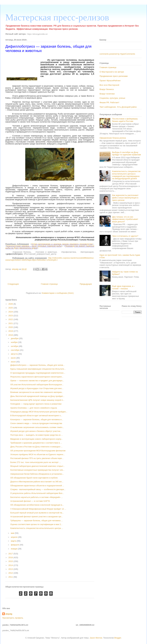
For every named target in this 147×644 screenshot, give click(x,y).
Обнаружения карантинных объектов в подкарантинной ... (37, 486)
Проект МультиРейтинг (110, 81)
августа (15, 354)
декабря (15, 338)
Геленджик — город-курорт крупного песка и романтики (36, 404)
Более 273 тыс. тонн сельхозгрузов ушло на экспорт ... (36, 462)
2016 (11, 557)
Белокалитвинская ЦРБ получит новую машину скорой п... (37, 400)
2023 (11, 316)
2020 (11, 327)
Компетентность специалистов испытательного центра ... (37, 528)
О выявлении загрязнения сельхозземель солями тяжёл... (37, 427)
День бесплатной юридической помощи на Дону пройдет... (37, 396)
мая (13, 533)
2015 (11, 561)
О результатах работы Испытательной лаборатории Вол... (37, 493)
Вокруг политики (107, 94)
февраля (15, 545)
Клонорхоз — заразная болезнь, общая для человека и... (37, 419)
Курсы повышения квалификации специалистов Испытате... (38, 369)
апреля (14, 537)
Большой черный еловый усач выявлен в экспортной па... (37, 513)
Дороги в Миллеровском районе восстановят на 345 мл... (37, 482)
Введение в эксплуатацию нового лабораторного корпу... (36, 439)
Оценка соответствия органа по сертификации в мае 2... (36, 524)
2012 (11, 573)
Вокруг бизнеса (107, 89)
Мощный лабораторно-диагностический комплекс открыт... (37, 466)
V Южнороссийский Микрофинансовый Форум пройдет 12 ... (38, 509)
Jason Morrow (96, 638)
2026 (11, 304)
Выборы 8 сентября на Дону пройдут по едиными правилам (126, 154)
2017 (11, 554)
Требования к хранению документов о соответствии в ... (36, 443)
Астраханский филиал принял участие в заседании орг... (36, 517)
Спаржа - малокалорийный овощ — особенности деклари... (38, 489)
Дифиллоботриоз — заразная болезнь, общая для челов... (37, 365)
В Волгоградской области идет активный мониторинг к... (36, 416)
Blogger (118, 638)
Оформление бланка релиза (113, 138)
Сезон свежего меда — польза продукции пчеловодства (36, 423)
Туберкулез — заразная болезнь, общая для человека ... (36, 521)
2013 (11, 569)
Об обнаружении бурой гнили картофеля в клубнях (34, 478)
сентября (15, 350)
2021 (11, 323)
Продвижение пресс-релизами (114, 76)
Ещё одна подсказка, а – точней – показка (123, 287)
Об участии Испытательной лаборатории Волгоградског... (37, 385)
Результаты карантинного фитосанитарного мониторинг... (37, 377)
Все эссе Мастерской (109, 85)
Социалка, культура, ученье (112, 98)
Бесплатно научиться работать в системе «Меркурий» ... (36, 497)
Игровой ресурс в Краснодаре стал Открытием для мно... (37, 388)
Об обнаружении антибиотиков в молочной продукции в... (37, 505)
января (14, 549)
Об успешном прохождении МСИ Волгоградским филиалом (38, 451)
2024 (11, 312)
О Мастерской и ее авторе (112, 72)
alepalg (9, 614)
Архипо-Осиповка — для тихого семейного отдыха (34, 408)
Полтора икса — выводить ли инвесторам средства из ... (37, 435)
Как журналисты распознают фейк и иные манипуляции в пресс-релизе (125, 198)
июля (14, 358)
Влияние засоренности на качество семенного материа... (37, 392)
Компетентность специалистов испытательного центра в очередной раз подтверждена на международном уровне (126, 175)
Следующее (13, 284)
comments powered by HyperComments (117, 54)
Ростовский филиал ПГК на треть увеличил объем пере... (37, 458)
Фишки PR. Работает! (109, 102)
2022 (11, 319)
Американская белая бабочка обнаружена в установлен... (37, 474)
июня (14, 362)
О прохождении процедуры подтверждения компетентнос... (38, 373)
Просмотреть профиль (13, 618)
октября (15, 346)
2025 (11, 308)
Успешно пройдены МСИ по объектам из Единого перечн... (38, 454)
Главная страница (49, 284)
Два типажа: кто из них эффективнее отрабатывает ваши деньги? (125, 219)
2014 (11, 565)
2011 (11, 577)
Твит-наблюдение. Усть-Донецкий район (118, 107)
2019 (11, 331)
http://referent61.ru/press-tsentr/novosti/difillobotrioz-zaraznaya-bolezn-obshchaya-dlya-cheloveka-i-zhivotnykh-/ (50, 259)
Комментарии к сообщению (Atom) (58, 293)
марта (14, 541)
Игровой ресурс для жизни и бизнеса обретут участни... (36, 431)
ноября (14, 342)
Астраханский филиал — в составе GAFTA (30, 501)
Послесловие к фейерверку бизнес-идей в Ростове (125, 120)
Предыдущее (86, 284)
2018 (11, 335)
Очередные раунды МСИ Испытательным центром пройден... (39, 412)
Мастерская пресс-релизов (57, 17)
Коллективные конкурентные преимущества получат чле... (37, 470)
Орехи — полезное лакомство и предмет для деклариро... (37, 381)
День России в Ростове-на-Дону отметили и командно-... (36, 447)
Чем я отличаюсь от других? (125, 236)
